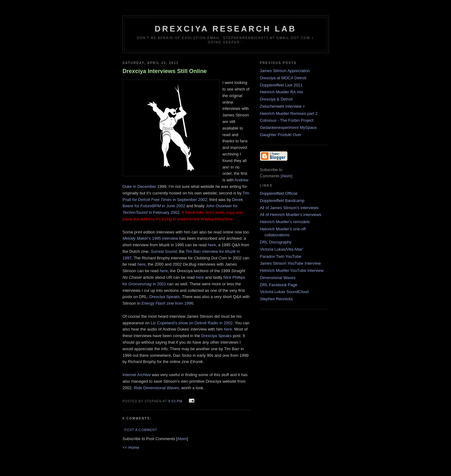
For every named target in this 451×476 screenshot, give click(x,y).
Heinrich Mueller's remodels (285, 222)
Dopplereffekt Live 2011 (281, 85)
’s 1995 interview (150, 238)
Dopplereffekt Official (279, 193)
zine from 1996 (167, 303)
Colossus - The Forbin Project (287, 120)
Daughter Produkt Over (281, 135)
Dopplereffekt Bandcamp (282, 201)
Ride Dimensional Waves (157, 388)
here (212, 245)
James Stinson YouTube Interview (290, 263)
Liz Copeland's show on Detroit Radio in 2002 (192, 323)
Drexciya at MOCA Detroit (283, 78)
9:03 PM (176, 401)
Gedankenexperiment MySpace (288, 128)
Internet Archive (137, 375)
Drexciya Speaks (165, 297)
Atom (182, 439)
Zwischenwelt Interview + (283, 106)
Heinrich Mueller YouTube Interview (292, 270)
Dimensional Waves (278, 278)
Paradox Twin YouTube (281, 256)
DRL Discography (276, 242)
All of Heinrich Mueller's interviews (291, 215)
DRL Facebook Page (279, 285)
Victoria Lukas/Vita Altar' (282, 249)
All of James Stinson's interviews (289, 208)
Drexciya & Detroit (276, 99)
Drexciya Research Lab (226, 29)
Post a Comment (141, 430)
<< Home (131, 447)
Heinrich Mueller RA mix (282, 92)
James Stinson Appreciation (285, 71)
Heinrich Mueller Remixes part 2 (289, 113)
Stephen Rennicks (277, 299)
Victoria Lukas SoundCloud (284, 292)
